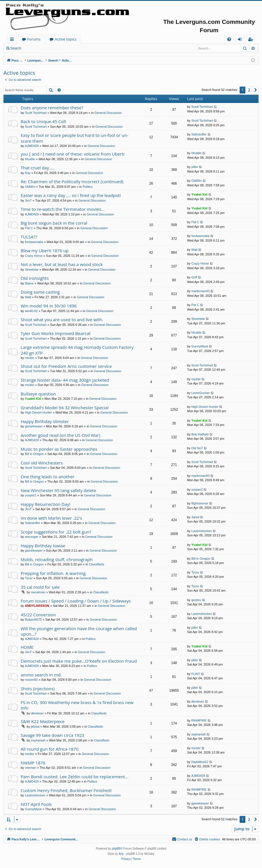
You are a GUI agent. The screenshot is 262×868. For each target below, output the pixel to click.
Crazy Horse (34, 256)
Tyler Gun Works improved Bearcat (56, 333)
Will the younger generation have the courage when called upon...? (79, 631)
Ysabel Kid (199, 194)
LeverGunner (201, 393)
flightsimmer (200, 503)
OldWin (30, 187)
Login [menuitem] (241, 40)
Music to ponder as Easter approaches (59, 449)
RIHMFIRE (199, 720)
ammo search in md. (41, 675)
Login (34, 48)
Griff (194, 277)
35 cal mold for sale (40, 587)
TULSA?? (29, 237)
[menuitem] (229, 39)
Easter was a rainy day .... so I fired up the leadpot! (71, 195)
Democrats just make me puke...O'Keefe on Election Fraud (79, 661)
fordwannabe (34, 242)
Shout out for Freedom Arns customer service (66, 366)
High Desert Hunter (38, 412)
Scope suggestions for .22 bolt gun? (56, 532)
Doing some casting (40, 292)
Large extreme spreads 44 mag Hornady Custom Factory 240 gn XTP (77, 350)
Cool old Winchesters (42, 463)
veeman (31, 768)
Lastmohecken (202, 531)
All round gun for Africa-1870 (50, 749)
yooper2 (31, 495)
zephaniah (38, 740)
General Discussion (108, 113)
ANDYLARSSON (37, 606)
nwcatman (38, 592)
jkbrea (35, 726)
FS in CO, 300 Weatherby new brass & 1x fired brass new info (77, 705)
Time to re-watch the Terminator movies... (63, 209)
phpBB (116, 849)
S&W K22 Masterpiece (43, 721)
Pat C (29, 228)
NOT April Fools (36, 804)
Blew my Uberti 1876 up (45, 251)
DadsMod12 (200, 762)
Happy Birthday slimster (45, 421)
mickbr (30, 358)
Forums (90, 39)
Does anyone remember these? (52, 108)
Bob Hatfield (200, 434)
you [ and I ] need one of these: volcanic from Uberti (73, 154)
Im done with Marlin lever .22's (51, 518)
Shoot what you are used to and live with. (62, 320)
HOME (27, 647)
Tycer (29, 578)
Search (16, 48)
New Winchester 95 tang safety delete (58, 490)
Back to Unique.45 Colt (43, 121)
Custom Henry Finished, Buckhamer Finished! (66, 790)
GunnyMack (200, 346)
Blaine (29, 283)
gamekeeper (34, 426)
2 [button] (249, 90)
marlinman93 (201, 291)
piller (195, 167)
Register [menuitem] (252, 40)
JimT (28, 200)
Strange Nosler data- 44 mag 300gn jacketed (65, 380)
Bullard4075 (33, 620)
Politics (88, 187)
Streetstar (32, 269)
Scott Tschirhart (36, 113)
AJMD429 (32, 146)
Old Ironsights (35, 278)
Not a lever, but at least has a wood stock (62, 264)
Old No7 (197, 448)
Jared (195, 517)
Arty (121, 854)
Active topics (122, 39)
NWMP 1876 (33, 763)
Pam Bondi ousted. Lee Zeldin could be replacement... (74, 777)
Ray (28, 173)
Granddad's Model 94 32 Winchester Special (65, 408)
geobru (196, 600)
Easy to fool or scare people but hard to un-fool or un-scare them (74, 138)
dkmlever (37, 713)
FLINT (196, 674)
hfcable (30, 159)
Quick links (13, 40)
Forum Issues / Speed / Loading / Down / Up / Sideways (76, 601)
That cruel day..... (38, 168)
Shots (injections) (38, 689)
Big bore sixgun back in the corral (54, 223)
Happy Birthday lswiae (43, 546)
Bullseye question (38, 394)
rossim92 (31, 680)
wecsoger (32, 537)
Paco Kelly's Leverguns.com (46, 39)
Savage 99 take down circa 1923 (53, 735)
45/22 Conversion (38, 615)
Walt (195, 250)
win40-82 (31, 311)
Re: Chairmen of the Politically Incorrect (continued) (72, 181)
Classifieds (97, 564)
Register (53, 48)
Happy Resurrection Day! (45, 504)
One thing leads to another (47, 477)
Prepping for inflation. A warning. (54, 573)
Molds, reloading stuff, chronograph (57, 559)
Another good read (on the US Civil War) (60, 435)
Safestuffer (199, 134)
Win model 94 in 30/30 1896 (49, 306)
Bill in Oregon (34, 454)
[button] (256, 90)
